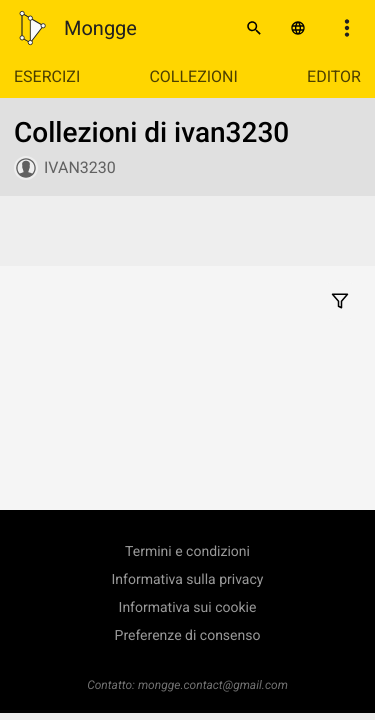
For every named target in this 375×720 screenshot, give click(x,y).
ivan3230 (80, 167)
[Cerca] (254, 28)
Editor (334, 76)
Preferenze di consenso (188, 636)
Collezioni (193, 76)
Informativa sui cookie (188, 608)
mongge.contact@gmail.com (213, 685)
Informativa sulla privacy (188, 580)
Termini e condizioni (187, 552)
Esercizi (47, 76)
